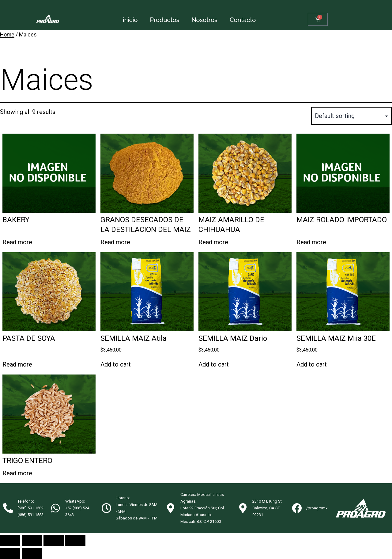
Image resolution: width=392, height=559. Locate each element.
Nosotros (204, 20)
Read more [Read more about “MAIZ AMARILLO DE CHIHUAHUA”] (213, 242)
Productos (165, 20)
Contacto (243, 20)
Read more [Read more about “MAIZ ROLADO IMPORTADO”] (311, 242)
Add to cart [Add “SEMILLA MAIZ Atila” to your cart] (116, 364)
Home (7, 35)
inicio (130, 20)
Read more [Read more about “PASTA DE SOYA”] (17, 364)
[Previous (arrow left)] (10, 553)
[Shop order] (351, 116)
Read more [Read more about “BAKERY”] (17, 242)
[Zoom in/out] (75, 541)
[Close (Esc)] (10, 541)
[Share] (32, 541)
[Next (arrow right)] (32, 553)
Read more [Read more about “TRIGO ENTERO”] (17, 473)
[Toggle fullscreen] (54, 541)
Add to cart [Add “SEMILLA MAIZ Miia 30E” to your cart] (312, 364)
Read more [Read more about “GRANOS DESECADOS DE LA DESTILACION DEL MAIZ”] (115, 242)
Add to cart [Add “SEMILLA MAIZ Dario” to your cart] (214, 364)
